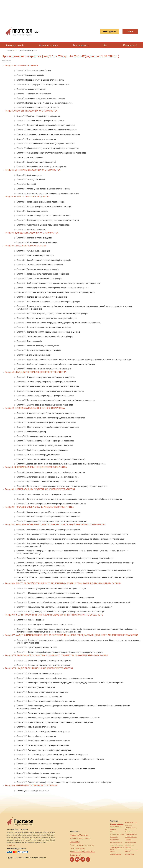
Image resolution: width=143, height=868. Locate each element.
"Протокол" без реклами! (80, 838)
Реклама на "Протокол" (79, 835)
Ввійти (129, 32)
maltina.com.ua (129, 845)
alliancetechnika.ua (116, 827)
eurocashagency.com (131, 822)
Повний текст (11, 845)
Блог (106, 45)
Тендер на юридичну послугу (82, 845)
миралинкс (113, 829)
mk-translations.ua (130, 842)
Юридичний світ (130, 45)
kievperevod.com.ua (116, 854)
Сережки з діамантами (117, 824)
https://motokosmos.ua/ (117, 834)
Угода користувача (77, 848)
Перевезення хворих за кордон (117, 848)
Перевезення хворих (131, 834)
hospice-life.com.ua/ (131, 837)
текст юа (113, 852)
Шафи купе (128, 847)
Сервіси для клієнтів (15, 45)
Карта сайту (75, 842)
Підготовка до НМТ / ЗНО (131, 828)
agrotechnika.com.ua (116, 842)
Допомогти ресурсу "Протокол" (82, 852)
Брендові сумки (130, 854)
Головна (9, 50)
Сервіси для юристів (48, 45)
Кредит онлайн (76, 855)
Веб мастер (113, 832)
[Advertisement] (71, 12)
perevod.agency (114, 840)
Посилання (128, 840)
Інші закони (6, 60)
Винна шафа (129, 832)
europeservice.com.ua (116, 845)
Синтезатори (114, 837)
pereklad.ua (128, 825)
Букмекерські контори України (131, 851)
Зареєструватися (107, 32)
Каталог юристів (81, 45)
